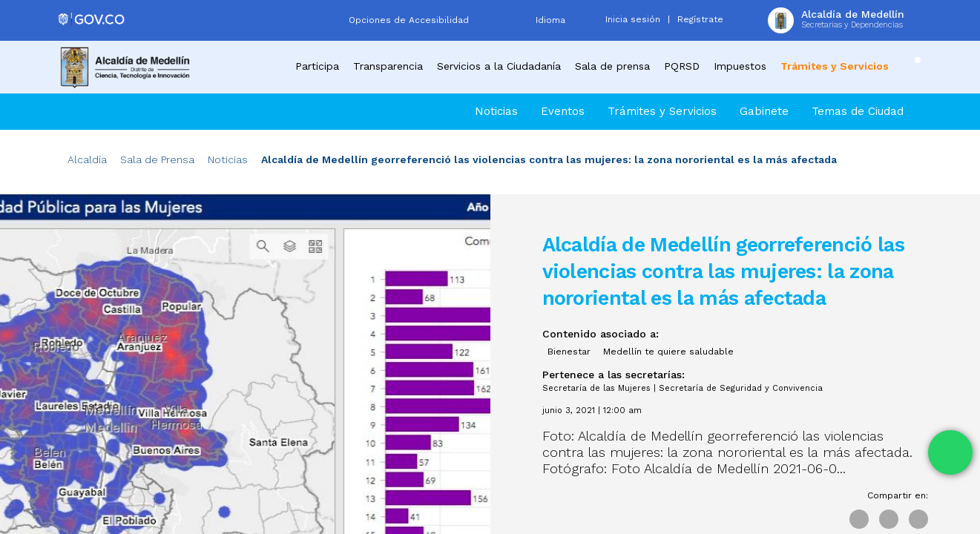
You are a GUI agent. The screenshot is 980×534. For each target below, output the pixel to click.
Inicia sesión (633, 19)
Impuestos (740, 66)
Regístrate (700, 19)
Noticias (496, 111)
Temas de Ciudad (858, 111)
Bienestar (569, 352)
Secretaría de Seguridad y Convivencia (741, 388)
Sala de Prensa (157, 159)
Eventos (563, 111)
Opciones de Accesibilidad (409, 20)
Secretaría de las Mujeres (596, 388)
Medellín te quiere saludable (668, 352)
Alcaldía (87, 159)
